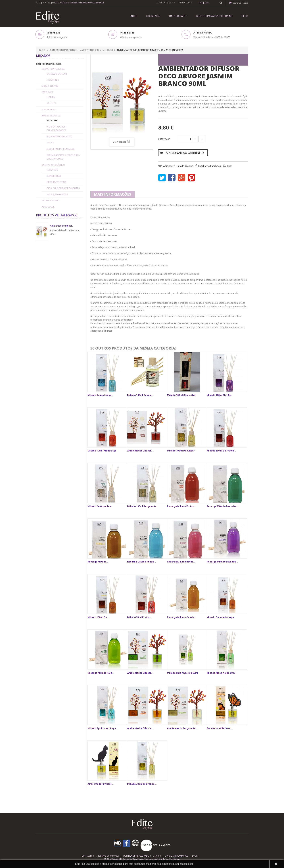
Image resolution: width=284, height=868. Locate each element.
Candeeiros (54, 176)
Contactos (88, 856)
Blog (245, 16)
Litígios (157, 856)
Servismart (174, 859)
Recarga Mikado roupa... (142, 562)
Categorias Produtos (49, 64)
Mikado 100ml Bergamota (142, 506)
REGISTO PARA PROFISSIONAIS (214, 16)
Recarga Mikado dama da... (223, 506)
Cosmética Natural (53, 69)
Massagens (49, 109)
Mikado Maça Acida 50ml (221, 673)
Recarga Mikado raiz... (101, 673)
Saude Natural (51, 201)
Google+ (182, 178)
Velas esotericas (57, 194)
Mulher (52, 103)
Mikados (52, 121)
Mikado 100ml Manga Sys (102, 451)
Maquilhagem (50, 86)
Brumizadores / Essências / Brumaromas (63, 157)
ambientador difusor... (140, 728)
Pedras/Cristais (57, 182)
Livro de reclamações (177, 856)
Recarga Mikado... (98, 562)
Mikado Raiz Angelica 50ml (182, 673)
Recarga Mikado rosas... (181, 562)
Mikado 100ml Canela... (140, 395)
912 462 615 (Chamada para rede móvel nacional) (80, 3)
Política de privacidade (136, 856)
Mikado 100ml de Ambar (181, 451)
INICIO (134, 16)
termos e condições (109, 856)
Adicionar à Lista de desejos (178, 166)
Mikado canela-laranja (220, 617)
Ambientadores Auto (60, 136)
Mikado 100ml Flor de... (220, 395)
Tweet (162, 178)
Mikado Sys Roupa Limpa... (103, 728)
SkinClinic (53, 80)
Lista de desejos (166, 3)
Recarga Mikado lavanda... (222, 562)
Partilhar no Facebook (210, 166)
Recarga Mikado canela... (182, 617)
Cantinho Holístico (53, 165)
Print (229, 166)
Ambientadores (51, 116)
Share (172, 178)
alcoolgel (48, 207)
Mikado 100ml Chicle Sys (181, 395)
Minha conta (185, 3)
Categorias (178, 16)
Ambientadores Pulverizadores (57, 128)
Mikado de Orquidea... (100, 506)
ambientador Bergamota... (182, 728)
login (195, 856)
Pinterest (191, 178)
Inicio (42, 50)
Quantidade (164, 139)
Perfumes (47, 92)
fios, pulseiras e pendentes (63, 188)
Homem (51, 97)
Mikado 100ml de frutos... (221, 451)
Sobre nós (153, 16)
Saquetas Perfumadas (61, 149)
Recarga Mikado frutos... (181, 506)
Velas (50, 143)
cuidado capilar (57, 74)
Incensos (52, 170)
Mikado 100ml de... (98, 617)
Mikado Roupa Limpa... (101, 395)
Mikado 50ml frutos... (139, 617)
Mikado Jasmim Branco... (142, 784)
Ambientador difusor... (62, 226)
